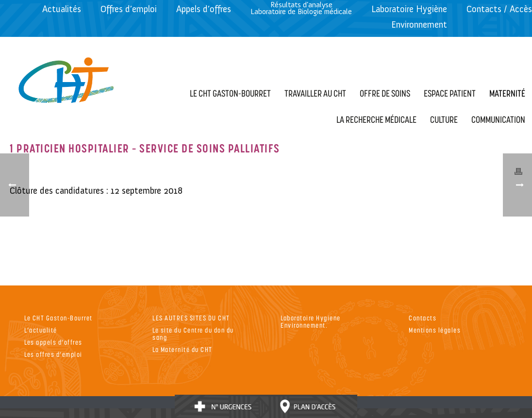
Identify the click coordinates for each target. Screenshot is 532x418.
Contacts (423, 318)
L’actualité (41, 330)
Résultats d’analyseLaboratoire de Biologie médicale (301, 8)
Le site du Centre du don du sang (193, 334)
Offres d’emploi (129, 9)
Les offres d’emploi (53, 354)
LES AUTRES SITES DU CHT (191, 318)
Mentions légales (435, 330)
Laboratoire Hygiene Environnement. (311, 321)
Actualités (62, 9)
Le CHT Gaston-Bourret (58, 318)
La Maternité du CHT (183, 349)
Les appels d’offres (53, 342)
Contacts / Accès (499, 9)
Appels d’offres (204, 9)
